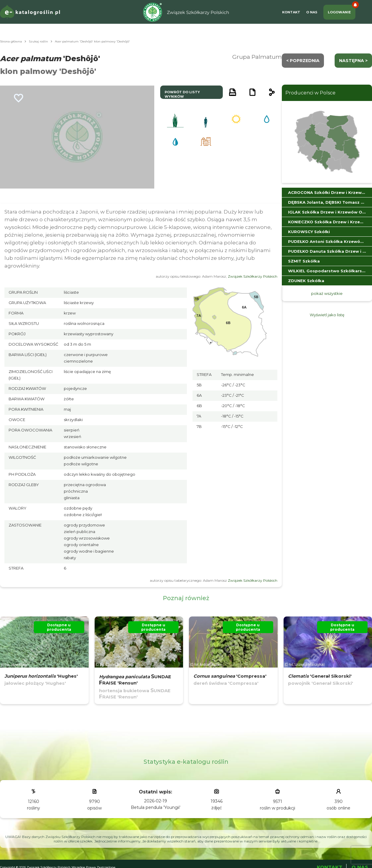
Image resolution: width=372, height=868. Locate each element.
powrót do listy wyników (182, 94)
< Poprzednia (303, 61)
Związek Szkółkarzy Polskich (253, 276)
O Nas (312, 12)
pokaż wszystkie (327, 293)
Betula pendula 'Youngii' (156, 807)
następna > (353, 61)
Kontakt (291, 12)
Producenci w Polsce (310, 93)
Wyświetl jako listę (327, 315)
